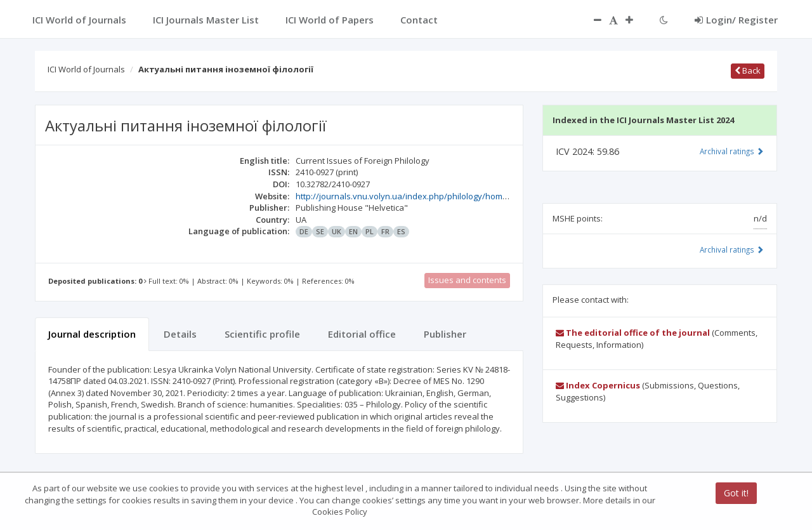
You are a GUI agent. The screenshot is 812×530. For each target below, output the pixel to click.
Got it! (736, 493)
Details (180, 334)
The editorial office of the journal (633, 333)
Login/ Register (736, 20)
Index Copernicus (598, 385)
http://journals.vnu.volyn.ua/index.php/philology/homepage (411, 196)
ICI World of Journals (86, 69)
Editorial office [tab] (362, 334)
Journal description (92, 334)
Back (748, 70)
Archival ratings (732, 151)
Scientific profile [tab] (262, 334)
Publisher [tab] (445, 334)
